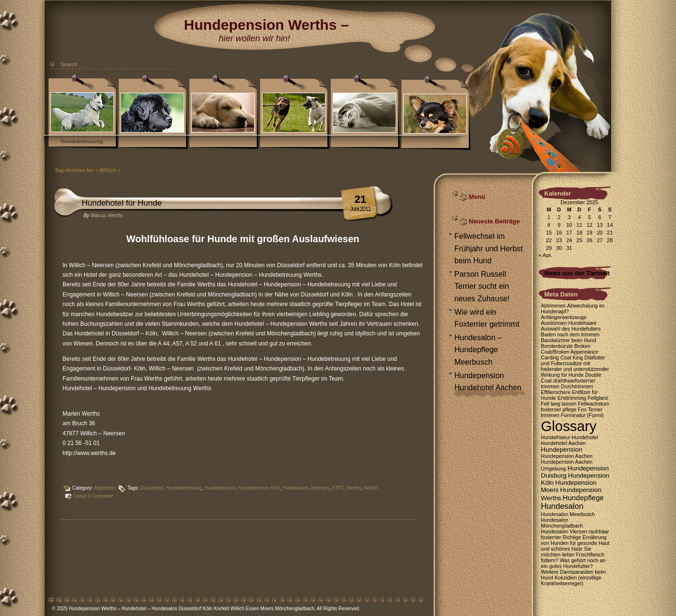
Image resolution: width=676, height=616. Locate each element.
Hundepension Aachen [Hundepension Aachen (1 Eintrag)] (567, 456)
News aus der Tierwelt (577, 273)
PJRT (338, 488)
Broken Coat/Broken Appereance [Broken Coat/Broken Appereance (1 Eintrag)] (570, 349)
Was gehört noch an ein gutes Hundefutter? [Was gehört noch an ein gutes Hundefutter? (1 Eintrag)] (573, 563)
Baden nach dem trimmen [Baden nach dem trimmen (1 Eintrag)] (570, 334)
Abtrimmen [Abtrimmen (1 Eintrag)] (553, 306)
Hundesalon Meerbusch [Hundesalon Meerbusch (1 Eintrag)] (568, 514)
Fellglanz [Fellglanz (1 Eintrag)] (598, 398)
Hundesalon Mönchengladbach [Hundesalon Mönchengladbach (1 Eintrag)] (562, 523)
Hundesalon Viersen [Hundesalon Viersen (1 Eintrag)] (564, 531)
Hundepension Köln (259, 488)
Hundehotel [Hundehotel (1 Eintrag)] (585, 437)
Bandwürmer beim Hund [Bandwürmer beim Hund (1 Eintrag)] (569, 340)
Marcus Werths (106, 216)
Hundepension (220, 488)
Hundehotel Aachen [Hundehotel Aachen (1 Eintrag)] (563, 443)
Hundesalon (295, 488)
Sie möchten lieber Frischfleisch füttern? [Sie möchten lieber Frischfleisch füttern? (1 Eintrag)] (573, 554)
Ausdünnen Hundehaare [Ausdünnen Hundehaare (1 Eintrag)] (569, 323)
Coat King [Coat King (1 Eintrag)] (571, 357)
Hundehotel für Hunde (122, 203)
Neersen (320, 488)
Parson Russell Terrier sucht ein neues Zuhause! (482, 286)
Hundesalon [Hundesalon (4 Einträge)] (562, 506)
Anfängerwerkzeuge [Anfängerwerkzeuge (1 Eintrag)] (564, 317)
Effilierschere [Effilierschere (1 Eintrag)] (556, 392)
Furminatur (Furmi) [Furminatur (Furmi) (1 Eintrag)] (582, 415)
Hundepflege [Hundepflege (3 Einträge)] (583, 498)
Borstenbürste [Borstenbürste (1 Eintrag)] (557, 346)
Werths (354, 488)
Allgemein (105, 488)
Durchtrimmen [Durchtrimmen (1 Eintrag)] (577, 386)
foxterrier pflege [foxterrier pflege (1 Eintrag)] (559, 409)
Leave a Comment (93, 496)
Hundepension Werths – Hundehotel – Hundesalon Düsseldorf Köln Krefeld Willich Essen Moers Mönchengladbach (192, 609)
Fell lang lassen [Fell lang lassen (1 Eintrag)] (559, 404)
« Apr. (545, 255)
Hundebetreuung (82, 141)
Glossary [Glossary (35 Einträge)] (569, 426)
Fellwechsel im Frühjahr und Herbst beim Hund (488, 248)
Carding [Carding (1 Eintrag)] (550, 357)
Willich (371, 488)
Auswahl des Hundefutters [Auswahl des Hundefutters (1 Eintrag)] (571, 329)
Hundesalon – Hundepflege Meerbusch (478, 350)
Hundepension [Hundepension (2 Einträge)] (562, 450)
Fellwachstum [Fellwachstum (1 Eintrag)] (594, 404)
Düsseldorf (152, 488)
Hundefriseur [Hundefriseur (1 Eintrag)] (556, 437)
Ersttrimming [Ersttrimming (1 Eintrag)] (572, 398)
